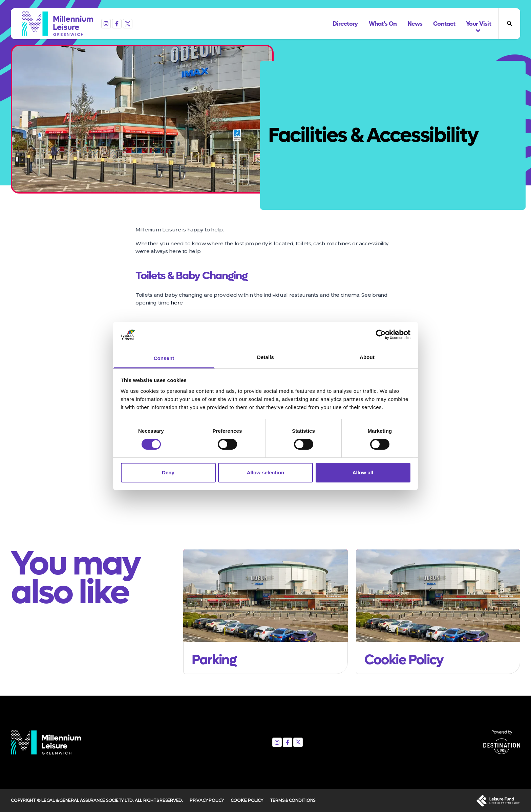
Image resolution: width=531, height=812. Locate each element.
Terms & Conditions (293, 800)
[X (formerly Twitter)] (128, 24)
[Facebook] (117, 24)
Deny (168, 472)
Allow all (363, 472)
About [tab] (367, 357)
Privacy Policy (207, 800)
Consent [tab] (164, 358)
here (177, 303)
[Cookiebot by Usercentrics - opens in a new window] (381, 335)
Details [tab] (265, 357)
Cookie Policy (247, 800)
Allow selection (266, 472)
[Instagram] (106, 24)
